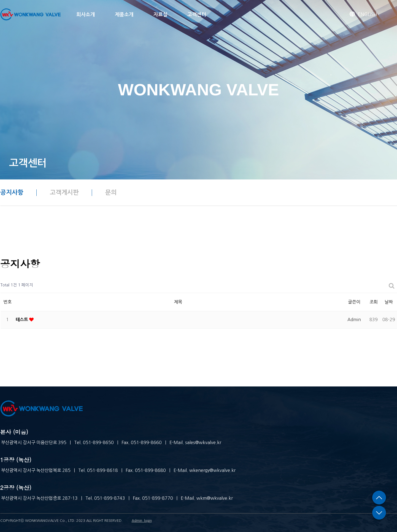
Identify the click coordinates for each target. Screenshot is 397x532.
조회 (374, 302)
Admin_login (142, 521)
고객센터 (197, 15)
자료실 (160, 15)
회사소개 (86, 15)
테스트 (22, 320)
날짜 (389, 302)
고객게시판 (64, 192)
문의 (111, 192)
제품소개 (124, 15)
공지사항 (12, 192)
